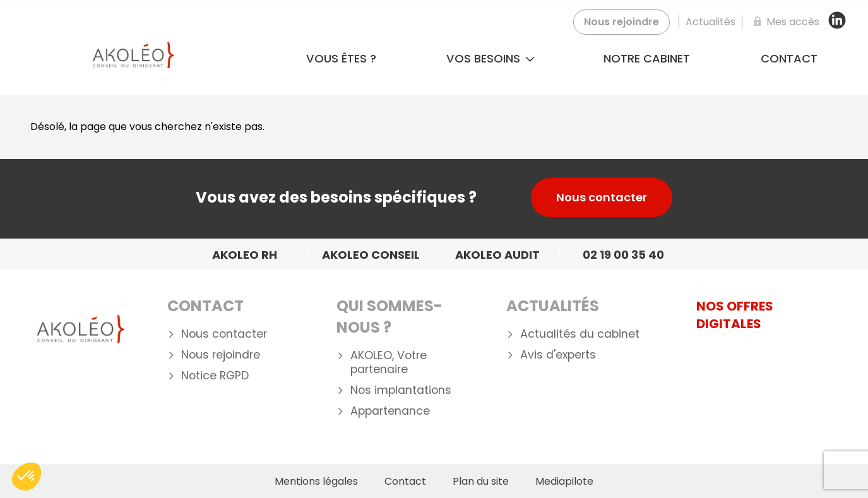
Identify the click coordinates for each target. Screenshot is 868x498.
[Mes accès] (784, 22)
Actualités (553, 306)
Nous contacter (602, 197)
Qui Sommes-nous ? (389, 317)
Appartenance (390, 411)
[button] (27, 477)
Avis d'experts (558, 355)
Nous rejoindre (221, 355)
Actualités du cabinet (580, 334)
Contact (789, 58)
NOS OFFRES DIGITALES (735, 315)
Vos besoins (490, 58)
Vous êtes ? (341, 58)
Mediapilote (564, 482)
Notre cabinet (647, 58)
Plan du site (481, 482)
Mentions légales (316, 482)
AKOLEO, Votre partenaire (389, 363)
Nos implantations (401, 390)
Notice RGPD (215, 376)
